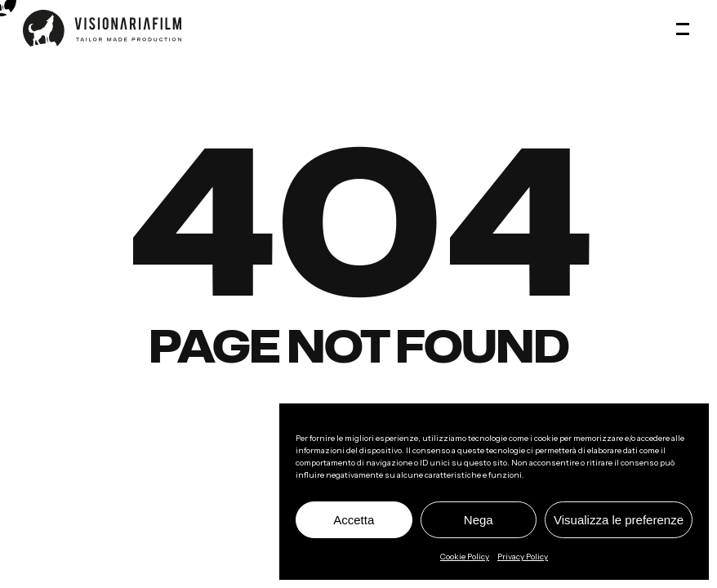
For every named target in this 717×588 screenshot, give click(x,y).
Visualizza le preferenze (619, 520)
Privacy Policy (523, 557)
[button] (685, 29)
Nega (479, 520)
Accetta (354, 520)
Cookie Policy (465, 557)
